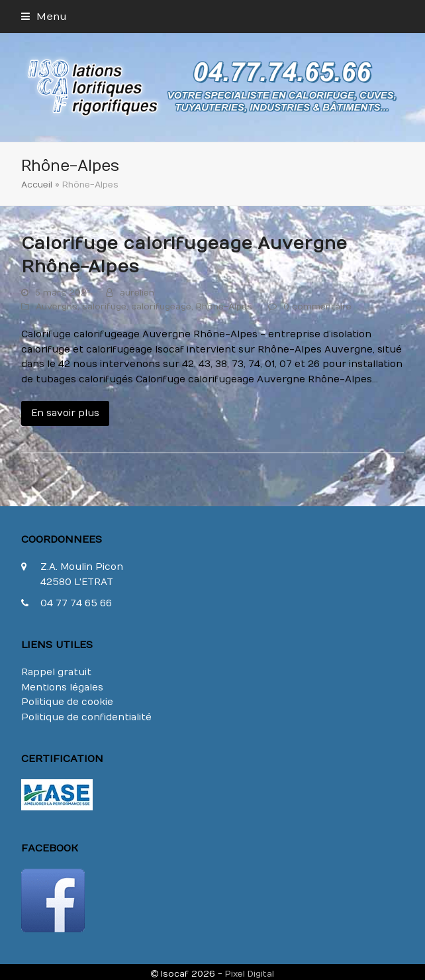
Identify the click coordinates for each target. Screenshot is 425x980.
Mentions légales (62, 687)
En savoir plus (65, 413)
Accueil (37, 185)
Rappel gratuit (56, 672)
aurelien (137, 293)
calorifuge (104, 306)
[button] (44, 17)
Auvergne (57, 306)
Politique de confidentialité (86, 717)
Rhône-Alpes (224, 306)
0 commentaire (317, 306)
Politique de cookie (67, 702)
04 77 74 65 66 (76, 603)
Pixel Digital (250, 974)
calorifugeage (161, 306)
